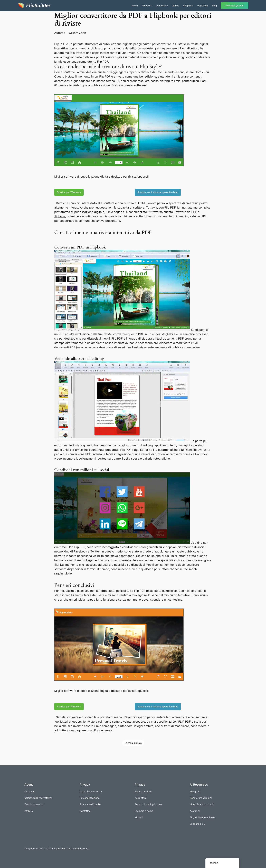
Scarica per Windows (69, 192)
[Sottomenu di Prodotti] (152, 6)
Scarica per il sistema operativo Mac (158, 192)
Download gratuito (235, 6)
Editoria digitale (133, 743)
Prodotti (146, 6)
